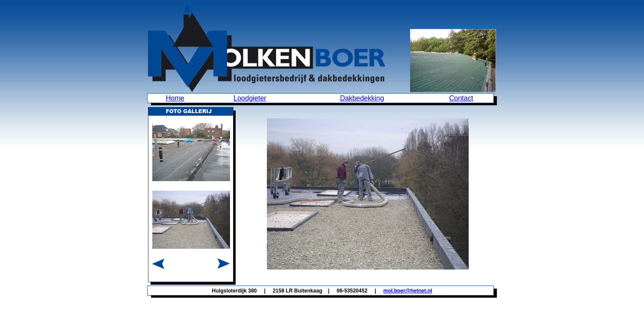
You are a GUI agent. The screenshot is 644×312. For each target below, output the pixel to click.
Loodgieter (250, 98)
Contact (461, 98)
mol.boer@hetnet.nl (407, 291)
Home (175, 98)
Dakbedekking (362, 98)
